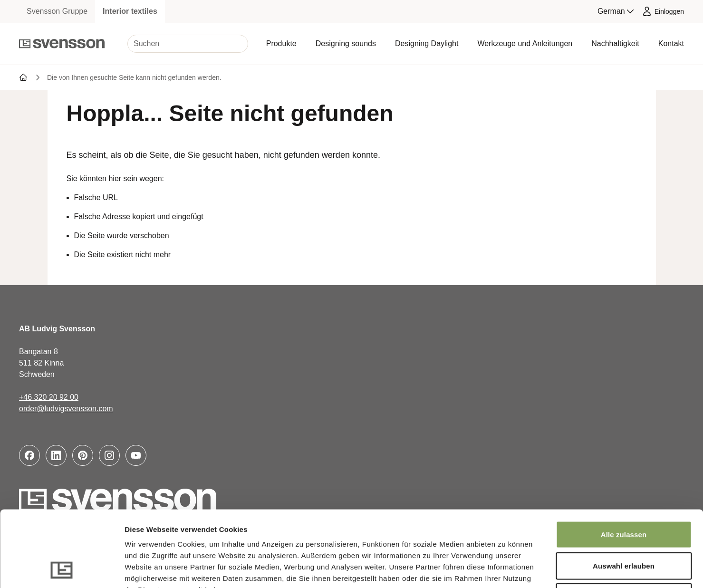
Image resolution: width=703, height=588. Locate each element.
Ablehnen (623, 525)
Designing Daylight (427, 43)
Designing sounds (346, 43)
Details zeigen (506, 569)
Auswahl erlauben (624, 495)
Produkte (281, 43)
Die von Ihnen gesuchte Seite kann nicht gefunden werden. (134, 77)
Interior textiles (130, 11)
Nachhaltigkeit (615, 43)
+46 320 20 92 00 (49, 397)
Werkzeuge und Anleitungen (525, 43)
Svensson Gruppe (57, 11)
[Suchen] (188, 44)
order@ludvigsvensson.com (66, 409)
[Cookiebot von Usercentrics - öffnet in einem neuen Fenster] (62, 569)
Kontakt (671, 43)
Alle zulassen (624, 463)
